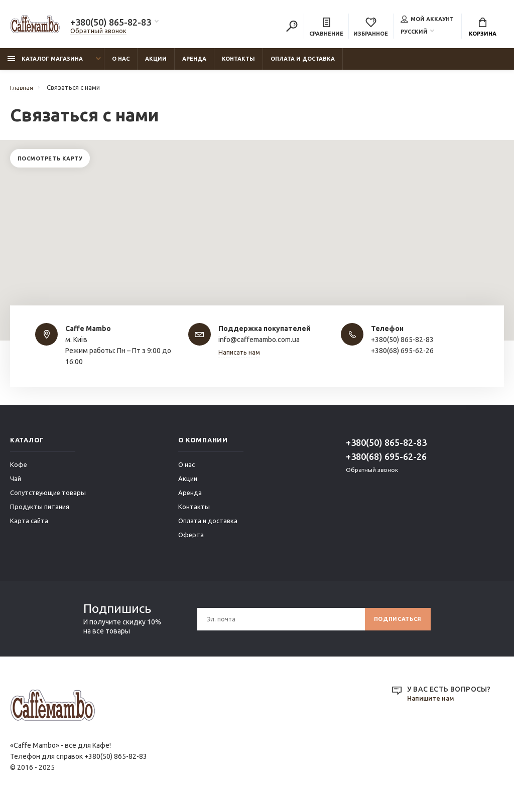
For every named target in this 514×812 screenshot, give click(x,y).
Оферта (191, 540)
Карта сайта (29, 526)
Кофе (19, 469)
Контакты (238, 64)
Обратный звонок (98, 32)
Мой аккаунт (427, 20)
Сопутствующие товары (48, 498)
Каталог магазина (45, 64)
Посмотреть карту (54, 165)
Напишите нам (433, 703)
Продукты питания (40, 512)
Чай (16, 483)
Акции (156, 64)
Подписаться (394, 624)
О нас (121, 64)
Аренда (194, 64)
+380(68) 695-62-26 (386, 461)
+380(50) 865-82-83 (111, 24)
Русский (414, 33)
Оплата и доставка (303, 64)
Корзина (483, 28)
